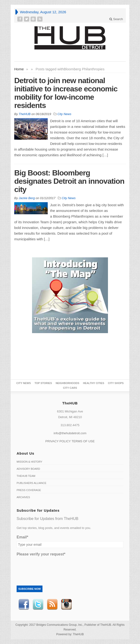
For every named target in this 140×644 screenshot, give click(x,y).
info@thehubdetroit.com (70, 433)
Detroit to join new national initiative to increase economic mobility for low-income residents (66, 93)
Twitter (38, 604)
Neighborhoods (67, 383)
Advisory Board (28, 469)
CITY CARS (70, 388)
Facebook (24, 604)
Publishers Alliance (31, 483)
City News (64, 114)
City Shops (116, 383)
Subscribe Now (30, 589)
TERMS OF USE (83, 441)
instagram (66, 604)
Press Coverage (29, 490)
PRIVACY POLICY (58, 441)
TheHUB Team (26, 476)
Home (19, 69)
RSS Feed (52, 604)
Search (116, 19)
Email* (22, 537)
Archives (23, 497)
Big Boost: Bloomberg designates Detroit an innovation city (69, 181)
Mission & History (29, 462)
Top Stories (43, 383)
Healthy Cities (94, 383)
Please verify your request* (41, 554)
